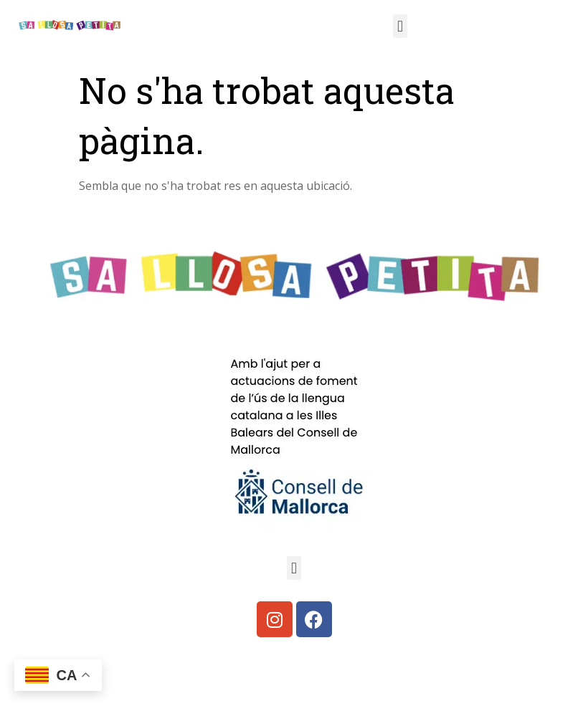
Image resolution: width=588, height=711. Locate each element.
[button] (400, 26)
